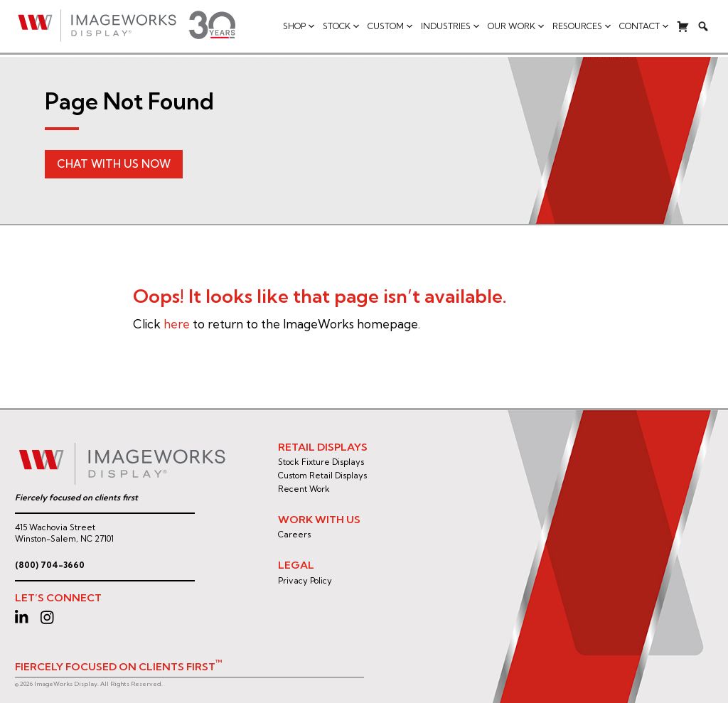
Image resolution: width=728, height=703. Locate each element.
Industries (451, 26)
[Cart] (683, 26)
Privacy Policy (305, 581)
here (177, 324)
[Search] (703, 26)
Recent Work (304, 489)
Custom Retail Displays (322, 476)
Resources (582, 26)
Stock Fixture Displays (321, 462)
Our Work (516, 26)
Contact (644, 26)
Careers (294, 535)
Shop (299, 26)
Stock (342, 26)
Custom (391, 26)
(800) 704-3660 (50, 565)
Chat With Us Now (114, 164)
